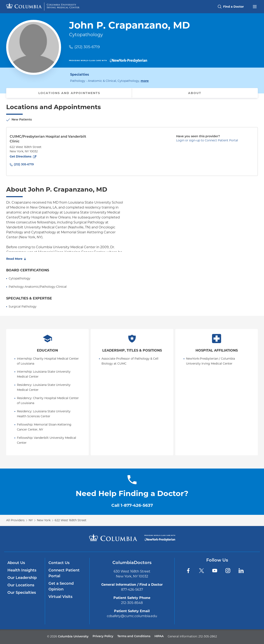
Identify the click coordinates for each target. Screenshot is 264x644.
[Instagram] (228, 571)
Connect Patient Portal (64, 573)
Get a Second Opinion (61, 587)
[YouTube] (215, 571)
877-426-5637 (132, 590)
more (145, 81)
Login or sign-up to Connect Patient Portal (207, 140)
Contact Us (59, 563)
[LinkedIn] (241, 571)
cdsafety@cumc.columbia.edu (132, 616)
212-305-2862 (208, 636)
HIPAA (159, 636)
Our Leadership (22, 578)
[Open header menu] (255, 6)
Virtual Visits (60, 597)
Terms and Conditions (134, 636)
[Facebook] (188, 571)
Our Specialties (22, 593)
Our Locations (21, 585)
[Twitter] (202, 571)
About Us (16, 563)
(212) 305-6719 (87, 47)
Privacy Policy (103, 636)
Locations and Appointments (69, 93)
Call (132, 505)
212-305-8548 (132, 603)
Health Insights (22, 571)
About (195, 93)
